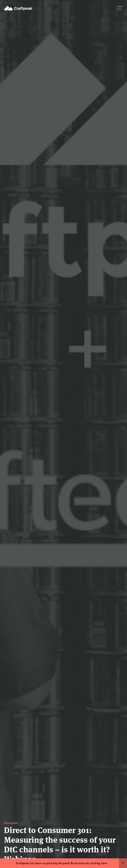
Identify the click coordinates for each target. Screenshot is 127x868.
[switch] (120, 8)
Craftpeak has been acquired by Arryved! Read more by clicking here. (62, 863)
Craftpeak (18, 8)
